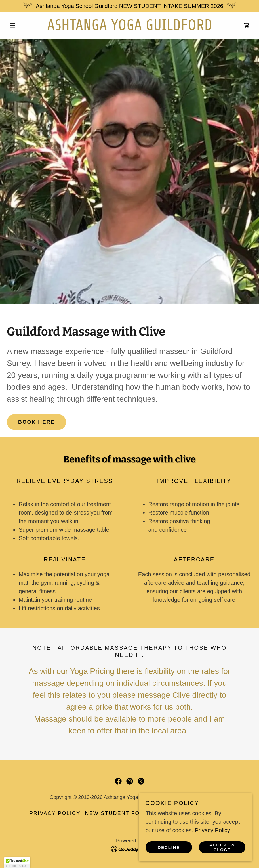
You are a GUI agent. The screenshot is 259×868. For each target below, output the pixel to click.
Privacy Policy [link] (55, 813)
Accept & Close (222, 847)
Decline (169, 847)
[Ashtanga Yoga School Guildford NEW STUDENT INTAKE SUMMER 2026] (129, 6)
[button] (25, 25)
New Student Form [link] (117, 813)
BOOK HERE (36, 422)
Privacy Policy (212, 830)
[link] (130, 28)
